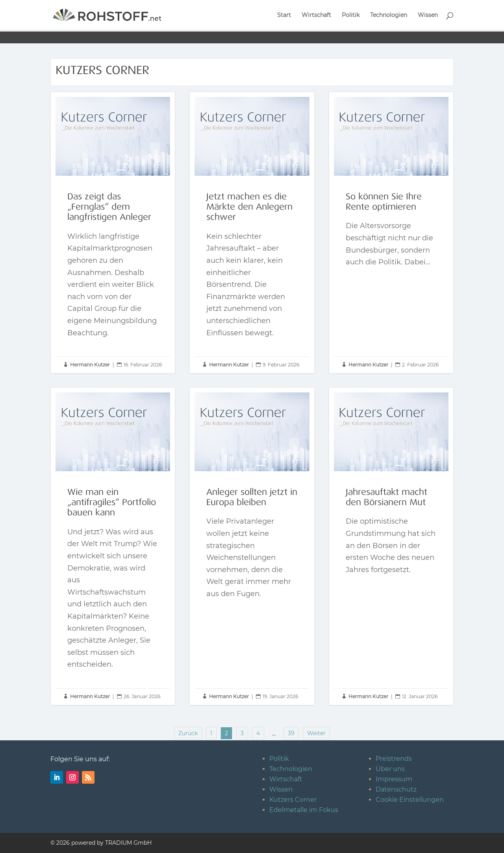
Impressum (394, 779)
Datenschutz (396, 789)
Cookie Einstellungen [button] (410, 800)
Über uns (390, 769)
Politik (351, 15)
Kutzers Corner (293, 800)
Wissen (428, 15)
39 (291, 733)
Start (284, 15)
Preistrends (394, 759)
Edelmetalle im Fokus (304, 810)
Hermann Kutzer (90, 365)
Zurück (188, 733)
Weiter (316, 733)
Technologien (389, 15)
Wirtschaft (316, 15)
